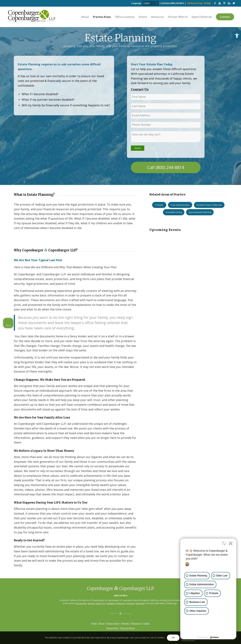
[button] (237, 36)
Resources (136, 623)
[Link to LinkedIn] (229, 3)
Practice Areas (113, 623)
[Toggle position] (224, 543)
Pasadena (111, 603)
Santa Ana (120, 603)
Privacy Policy (112, 628)
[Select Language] (151, 3)
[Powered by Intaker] (214, 637)
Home (94, 623)
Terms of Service (127, 628)
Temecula (130, 603)
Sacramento (81, 603)
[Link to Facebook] (215, 3)
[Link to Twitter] (234, 3)
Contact (146, 623)
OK (173, 638)
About (102, 623)
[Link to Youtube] (220, 3)
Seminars (125, 623)
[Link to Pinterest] (224, 3)
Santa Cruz (101, 603)
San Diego (140, 603)
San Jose (91, 603)
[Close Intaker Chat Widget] (231, 543)
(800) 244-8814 (177, 3)
